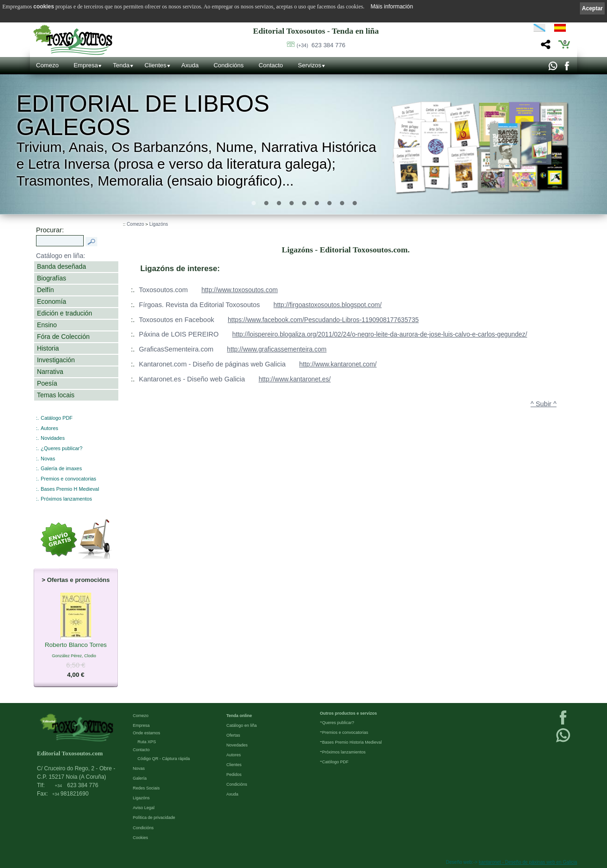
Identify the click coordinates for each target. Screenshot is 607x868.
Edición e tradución (65, 313)
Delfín (45, 290)
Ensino (47, 325)
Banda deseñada (61, 266)
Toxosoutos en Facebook (177, 320)
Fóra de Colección (63, 337)
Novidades (53, 438)
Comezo (47, 65)
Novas (48, 459)
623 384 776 (321, 45)
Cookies (141, 838)
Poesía (47, 383)
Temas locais (56, 395)
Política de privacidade (154, 818)
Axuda (190, 65)
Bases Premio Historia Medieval (352, 742)
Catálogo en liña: (61, 256)
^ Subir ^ (544, 404)
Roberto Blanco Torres (76, 645)
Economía (51, 301)
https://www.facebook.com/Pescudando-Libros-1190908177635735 (323, 320)
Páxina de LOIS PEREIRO (179, 334)
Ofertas (233, 735)
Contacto (271, 65)
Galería (140, 778)
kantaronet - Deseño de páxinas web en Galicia (528, 862)
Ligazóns (159, 224)
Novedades (237, 745)
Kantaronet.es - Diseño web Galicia (192, 379)
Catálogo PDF (57, 418)
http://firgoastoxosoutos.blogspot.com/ (328, 305)
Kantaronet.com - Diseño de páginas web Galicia (212, 364)
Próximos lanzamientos (344, 752)
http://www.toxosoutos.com (240, 290)
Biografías (51, 278)
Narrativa (50, 372)
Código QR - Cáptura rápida (164, 759)
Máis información (392, 7)
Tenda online (239, 716)
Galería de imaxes (61, 468)
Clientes (155, 65)
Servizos (310, 65)
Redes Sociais (146, 788)
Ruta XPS (147, 742)
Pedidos (234, 775)
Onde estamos (147, 733)
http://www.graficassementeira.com (277, 349)
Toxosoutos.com (163, 290)
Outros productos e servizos (348, 713)
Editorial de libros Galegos (143, 115)
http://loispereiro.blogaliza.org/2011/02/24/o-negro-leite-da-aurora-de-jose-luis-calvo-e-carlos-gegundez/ (380, 334)
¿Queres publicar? (61, 448)
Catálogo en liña (242, 725)
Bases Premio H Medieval (70, 489)
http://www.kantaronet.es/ (295, 379)
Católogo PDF (336, 762)
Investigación (56, 360)
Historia (48, 348)
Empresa (86, 65)
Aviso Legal (144, 808)
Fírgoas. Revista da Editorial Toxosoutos (199, 305)
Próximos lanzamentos (66, 499)
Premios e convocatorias (69, 479)
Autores (49, 428)
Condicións (229, 65)
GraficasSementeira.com (176, 349)
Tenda (121, 65)
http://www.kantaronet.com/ (338, 364)
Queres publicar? (338, 723)
